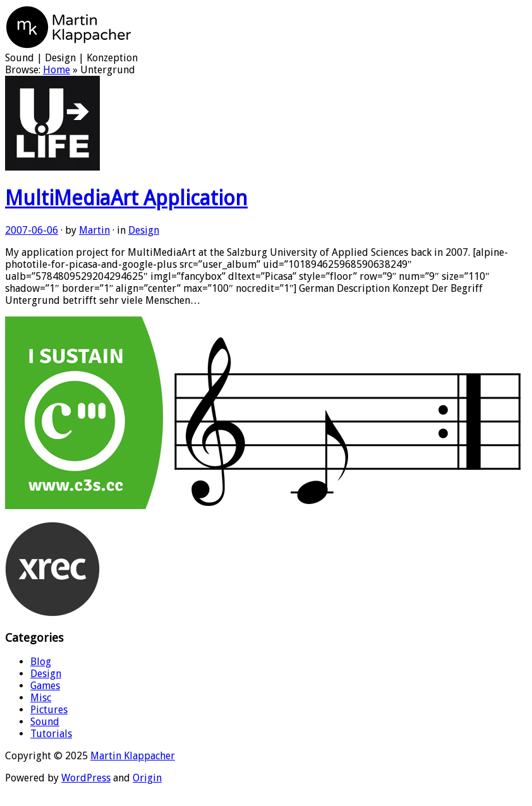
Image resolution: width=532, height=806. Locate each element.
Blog (41, 662)
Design (144, 230)
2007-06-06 (32, 230)
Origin (147, 778)
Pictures (49, 710)
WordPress (86, 778)
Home (57, 70)
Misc (41, 698)
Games (45, 686)
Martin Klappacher (133, 756)
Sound (45, 722)
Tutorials (51, 734)
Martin (94, 230)
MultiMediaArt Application (126, 198)
